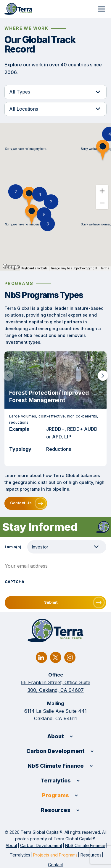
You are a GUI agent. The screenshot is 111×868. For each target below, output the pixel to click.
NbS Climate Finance (56, 766)
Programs (55, 795)
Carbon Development (55, 751)
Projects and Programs (55, 855)
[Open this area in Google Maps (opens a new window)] (11, 267)
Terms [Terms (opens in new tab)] (105, 268)
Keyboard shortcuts (34, 268)
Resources (56, 810)
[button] (44, 215)
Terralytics (56, 781)
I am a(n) (13, 547)
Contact (55, 865)
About (56, 736)
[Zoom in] (102, 191)
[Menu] (102, 9)
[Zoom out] (102, 203)
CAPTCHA (15, 582)
